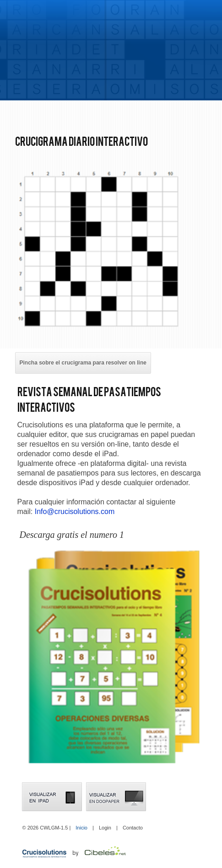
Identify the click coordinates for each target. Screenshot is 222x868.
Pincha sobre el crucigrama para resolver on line (83, 363)
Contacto (133, 828)
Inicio (81, 828)
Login (105, 828)
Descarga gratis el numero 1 (72, 535)
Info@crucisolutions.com (75, 511)
